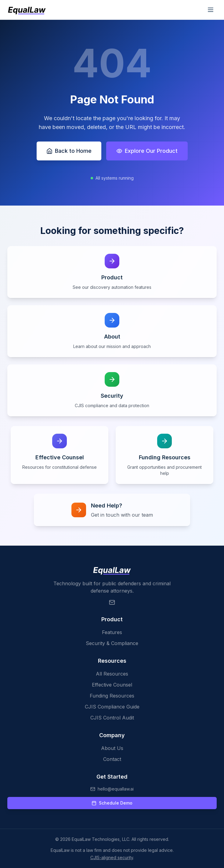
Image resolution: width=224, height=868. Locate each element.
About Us (112, 748)
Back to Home (69, 151)
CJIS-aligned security (112, 857)
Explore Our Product (147, 151)
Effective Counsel (112, 685)
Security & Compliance (112, 643)
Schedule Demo (112, 803)
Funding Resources (112, 696)
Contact (112, 759)
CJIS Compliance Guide (112, 707)
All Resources (112, 674)
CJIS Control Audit (112, 718)
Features (112, 632)
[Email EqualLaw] (112, 602)
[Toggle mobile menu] (211, 10)
